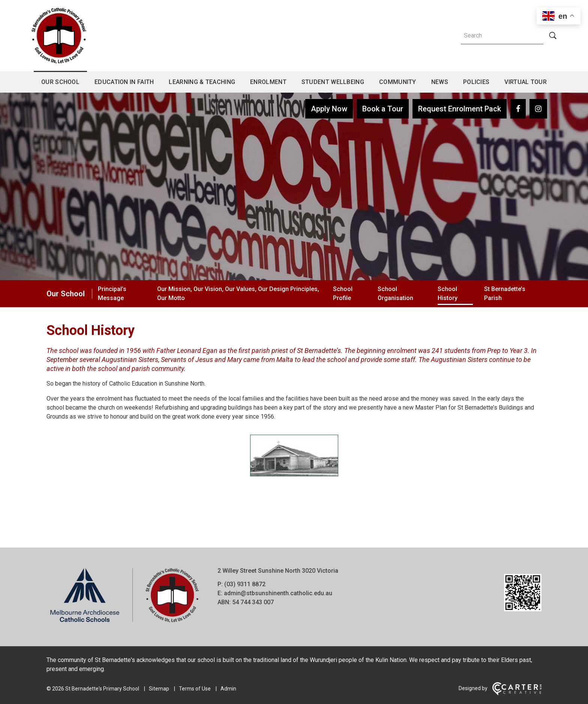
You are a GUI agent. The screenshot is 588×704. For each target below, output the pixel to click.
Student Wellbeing (333, 82)
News (440, 82)
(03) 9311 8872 (245, 584)
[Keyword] (502, 36)
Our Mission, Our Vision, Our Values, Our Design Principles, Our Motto (238, 293)
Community (398, 82)
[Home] (124, 623)
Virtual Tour (526, 82)
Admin (228, 689)
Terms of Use (195, 689)
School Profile (343, 293)
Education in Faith (124, 82)
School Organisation (395, 293)
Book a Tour (383, 109)
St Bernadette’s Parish (505, 293)
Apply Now (329, 109)
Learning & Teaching (202, 82)
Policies (476, 82)
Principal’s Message (112, 293)
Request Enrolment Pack (460, 109)
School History (448, 293)
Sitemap (159, 689)
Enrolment (268, 82)
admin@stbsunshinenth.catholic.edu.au (278, 593)
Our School (60, 82)
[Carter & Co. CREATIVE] (517, 693)
